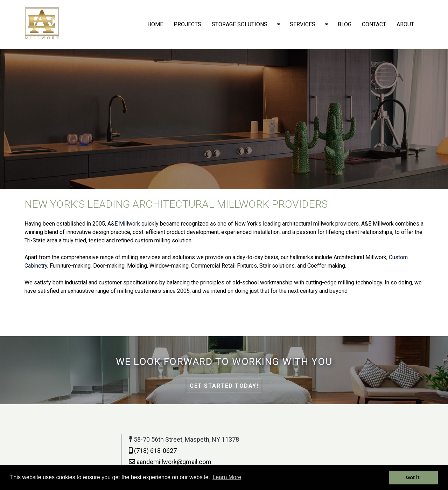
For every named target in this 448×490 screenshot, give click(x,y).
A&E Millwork (124, 224)
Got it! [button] (413, 477)
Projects (187, 24)
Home (155, 24)
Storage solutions (240, 24)
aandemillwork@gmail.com (110, 462)
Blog (345, 24)
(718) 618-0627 (92, 451)
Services (303, 24)
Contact (374, 24)
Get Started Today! (224, 386)
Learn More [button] (227, 477)
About (405, 24)
